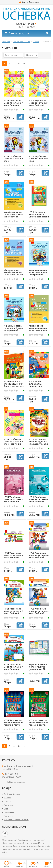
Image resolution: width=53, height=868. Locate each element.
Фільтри (30, 55)
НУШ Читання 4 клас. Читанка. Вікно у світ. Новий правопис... (39, 216)
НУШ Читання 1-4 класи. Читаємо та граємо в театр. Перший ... (39, 724)
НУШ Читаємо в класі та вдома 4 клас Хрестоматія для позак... (38, 443)
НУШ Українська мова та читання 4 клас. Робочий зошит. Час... (13, 500)
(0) (11, 110)
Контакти (8, 816)
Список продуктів (17, 33)
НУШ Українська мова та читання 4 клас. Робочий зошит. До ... (13, 104)
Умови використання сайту (16, 820)
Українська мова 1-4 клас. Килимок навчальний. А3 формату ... (39, 668)
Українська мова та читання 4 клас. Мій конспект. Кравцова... (13, 216)
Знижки (7, 798)
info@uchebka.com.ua (15, 782)
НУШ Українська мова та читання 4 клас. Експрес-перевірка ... (13, 556)
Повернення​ (9, 812)
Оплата (7, 801)
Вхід (22, 2)
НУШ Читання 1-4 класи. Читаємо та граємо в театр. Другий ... (13, 724)
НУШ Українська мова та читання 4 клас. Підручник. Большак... (13, 443)
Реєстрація (34, 2)
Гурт (6, 809)
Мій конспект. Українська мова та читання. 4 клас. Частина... (14, 273)
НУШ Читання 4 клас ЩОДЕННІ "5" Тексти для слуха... (14, 384)
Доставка (8, 805)
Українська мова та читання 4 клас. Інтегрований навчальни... (39, 273)
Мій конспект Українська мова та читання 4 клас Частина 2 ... (38, 329)
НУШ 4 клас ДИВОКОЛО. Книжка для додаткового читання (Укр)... (37, 386)
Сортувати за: (11, 55)
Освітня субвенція (12, 794)
